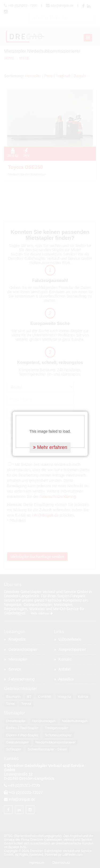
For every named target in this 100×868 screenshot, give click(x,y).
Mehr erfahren (50, 421)
